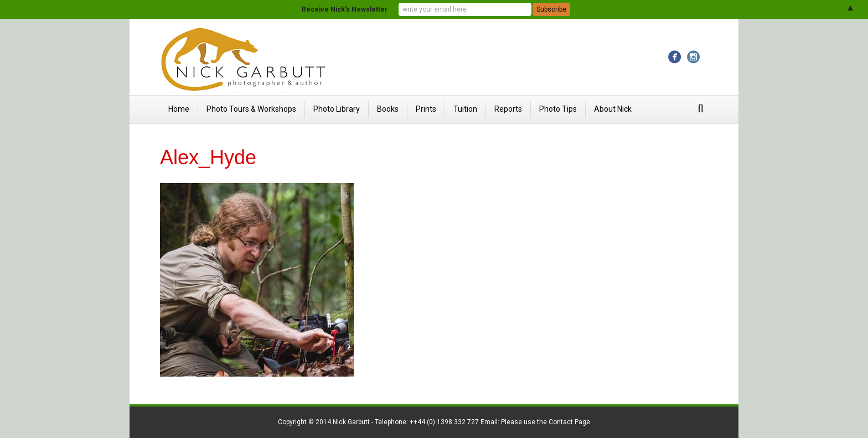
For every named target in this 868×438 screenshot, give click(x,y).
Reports (508, 109)
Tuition (465, 109)
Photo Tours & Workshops (251, 109)
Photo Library (337, 109)
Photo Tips (558, 109)
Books (388, 109)
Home (179, 109)
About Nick (613, 109)
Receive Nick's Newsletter (345, 9)
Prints (426, 109)
